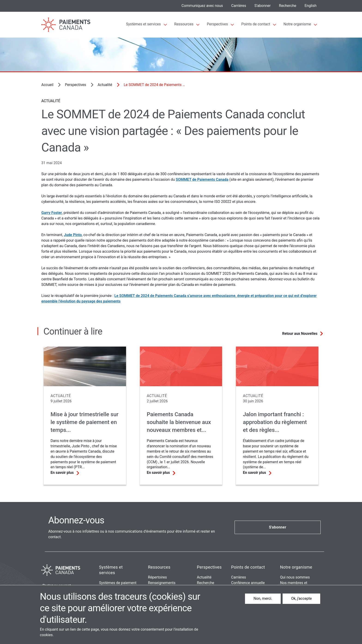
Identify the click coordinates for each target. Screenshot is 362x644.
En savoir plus (62, 473)
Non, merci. (263, 598)
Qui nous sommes (295, 577)
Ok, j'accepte (301, 598)
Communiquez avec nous (202, 6)
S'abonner (262, 6)
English (311, 6)
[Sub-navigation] (146, 25)
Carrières (239, 6)
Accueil (47, 85)
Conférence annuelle (248, 583)
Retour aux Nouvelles (300, 334)
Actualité (105, 85)
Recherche (288, 6)
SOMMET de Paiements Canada (202, 180)
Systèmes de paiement (118, 583)
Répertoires (157, 577)
